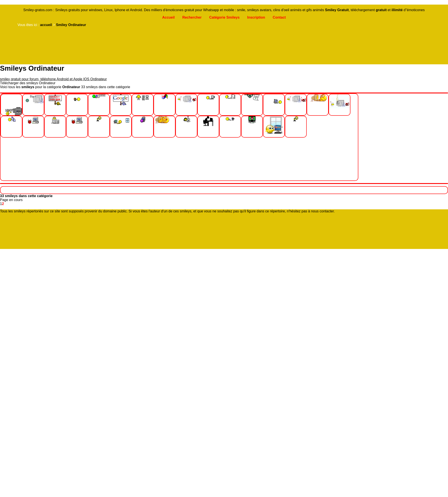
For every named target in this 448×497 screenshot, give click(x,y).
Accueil (168, 17)
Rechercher (192, 17)
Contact (279, 17)
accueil (46, 25)
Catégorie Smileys (224, 17)
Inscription (256, 17)
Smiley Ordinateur (71, 25)
